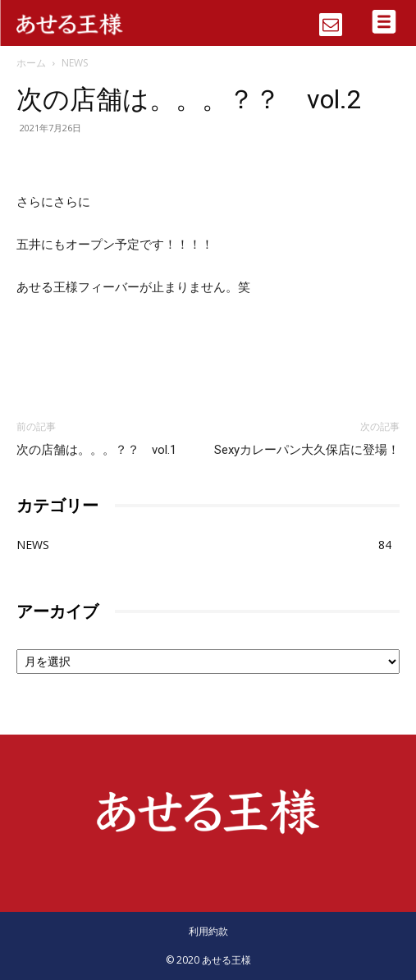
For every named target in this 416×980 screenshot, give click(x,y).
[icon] (331, 19)
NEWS (75, 63)
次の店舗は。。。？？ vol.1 (96, 450)
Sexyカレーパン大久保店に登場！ (307, 450)
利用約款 (208, 931)
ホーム (31, 63)
